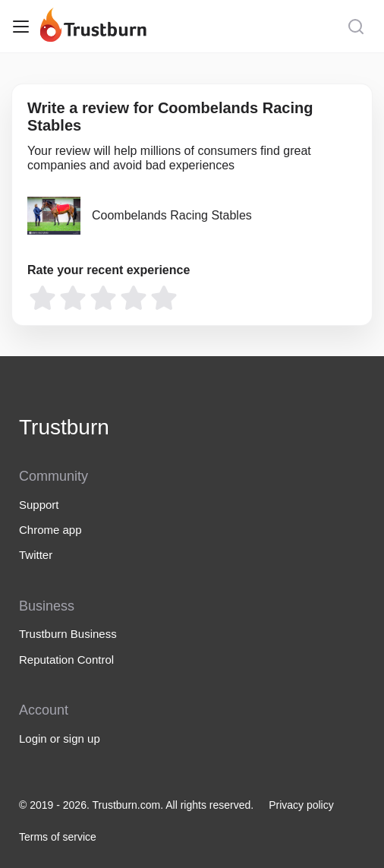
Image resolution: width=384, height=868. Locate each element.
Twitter (36, 555)
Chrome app (50, 530)
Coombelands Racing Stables (172, 215)
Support (39, 505)
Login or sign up (60, 739)
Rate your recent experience (109, 270)
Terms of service (58, 837)
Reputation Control (66, 660)
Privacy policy (301, 805)
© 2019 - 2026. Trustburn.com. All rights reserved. (136, 805)
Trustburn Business (68, 634)
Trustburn (64, 427)
